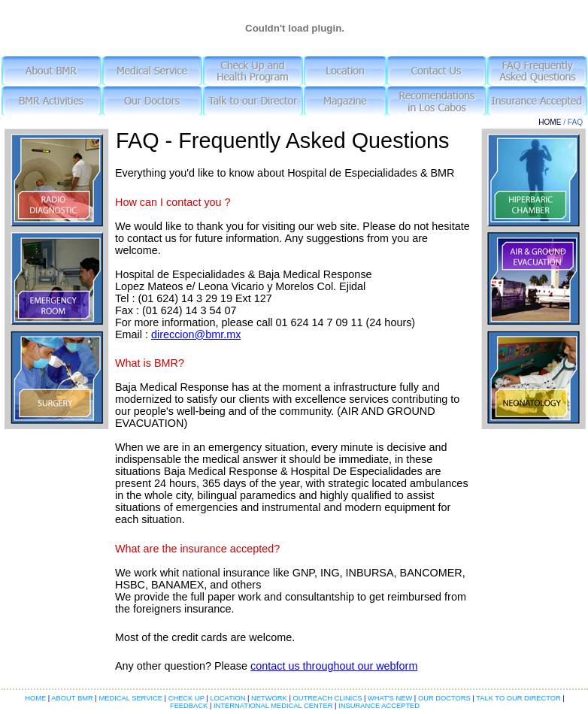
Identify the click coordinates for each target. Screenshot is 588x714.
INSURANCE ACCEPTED (378, 706)
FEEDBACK (190, 706)
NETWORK (270, 698)
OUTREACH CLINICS (327, 698)
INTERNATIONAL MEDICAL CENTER (273, 706)
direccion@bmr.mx (196, 334)
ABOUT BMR (73, 698)
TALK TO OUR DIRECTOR (518, 698)
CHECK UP (188, 698)
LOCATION (229, 698)
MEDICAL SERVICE (131, 698)
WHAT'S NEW (389, 698)
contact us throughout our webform (334, 666)
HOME (550, 122)
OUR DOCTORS (444, 698)
